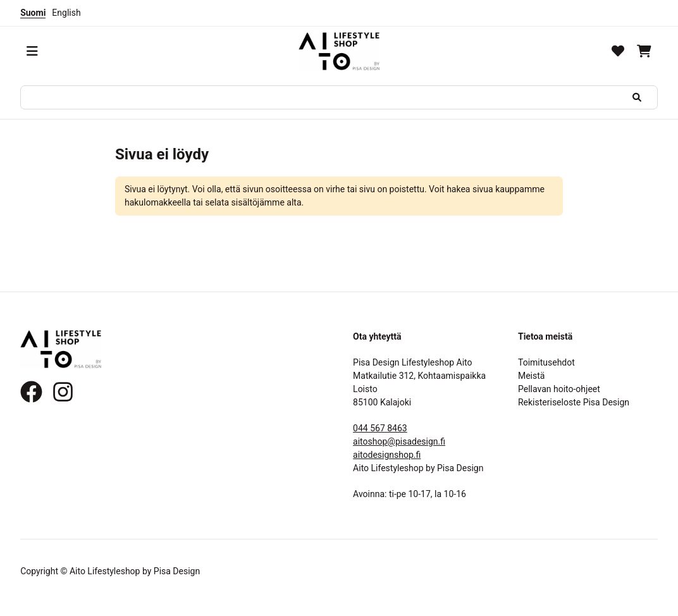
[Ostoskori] (644, 51)
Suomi (33, 13)
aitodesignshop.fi (387, 455)
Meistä (531, 376)
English (66, 13)
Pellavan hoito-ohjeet (559, 389)
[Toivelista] (618, 51)
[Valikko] (32, 51)
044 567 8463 (380, 428)
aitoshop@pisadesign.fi (399, 441)
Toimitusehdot (546, 362)
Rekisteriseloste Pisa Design (574, 402)
